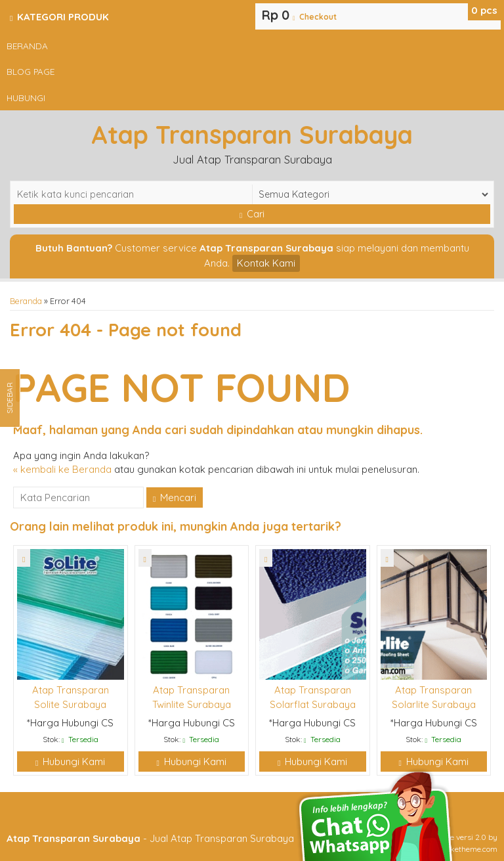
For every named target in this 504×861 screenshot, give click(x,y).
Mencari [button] (175, 497)
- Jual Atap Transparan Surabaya (150, 838)
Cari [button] (252, 214)
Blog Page (31, 71)
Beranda (27, 46)
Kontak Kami (266, 263)
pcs (484, 10)
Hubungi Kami (70, 762)
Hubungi (26, 98)
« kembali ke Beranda (62, 469)
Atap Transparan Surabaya (252, 134)
